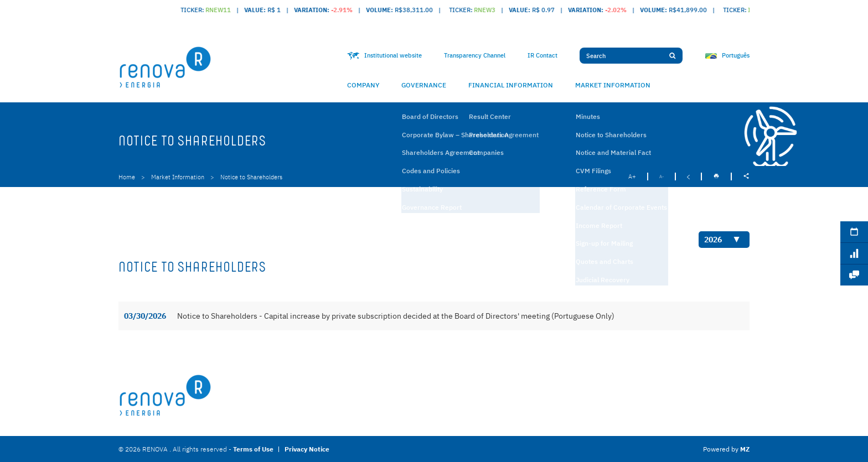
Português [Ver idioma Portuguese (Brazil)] (727, 56)
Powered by (726, 449)
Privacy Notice (307, 449)
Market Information (613, 85)
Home (127, 177)
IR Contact (542, 56)
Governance (424, 85)
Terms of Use (253, 449)
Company (363, 85)
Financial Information (511, 85)
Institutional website (384, 56)
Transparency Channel (475, 56)
